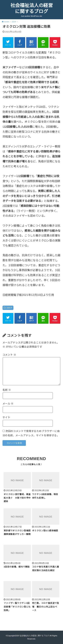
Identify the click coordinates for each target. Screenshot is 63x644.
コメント (9, 355)
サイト (6, 417)
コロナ (9, 308)
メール (8, 404)
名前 (7, 390)
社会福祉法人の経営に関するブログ (32, 8)
